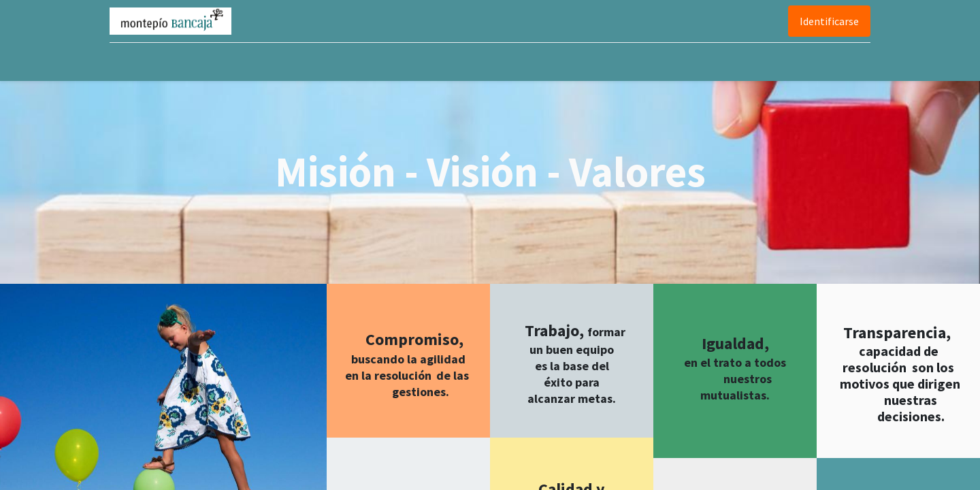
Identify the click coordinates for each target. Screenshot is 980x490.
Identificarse (827, 21)
